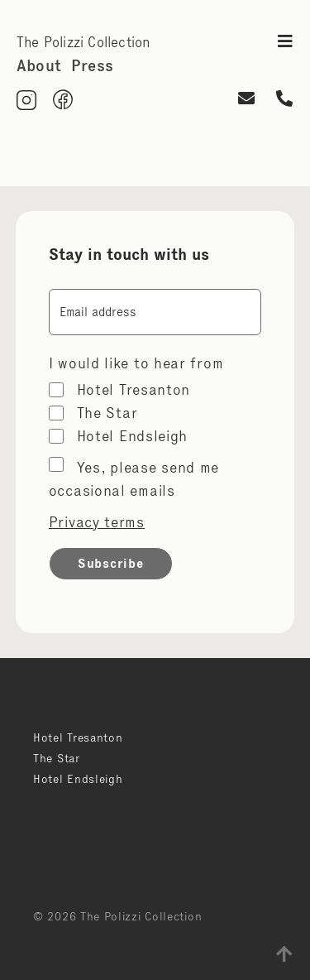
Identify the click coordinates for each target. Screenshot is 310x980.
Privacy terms (97, 522)
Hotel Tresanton (134, 390)
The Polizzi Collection (83, 42)
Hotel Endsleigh (133, 436)
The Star (107, 413)
